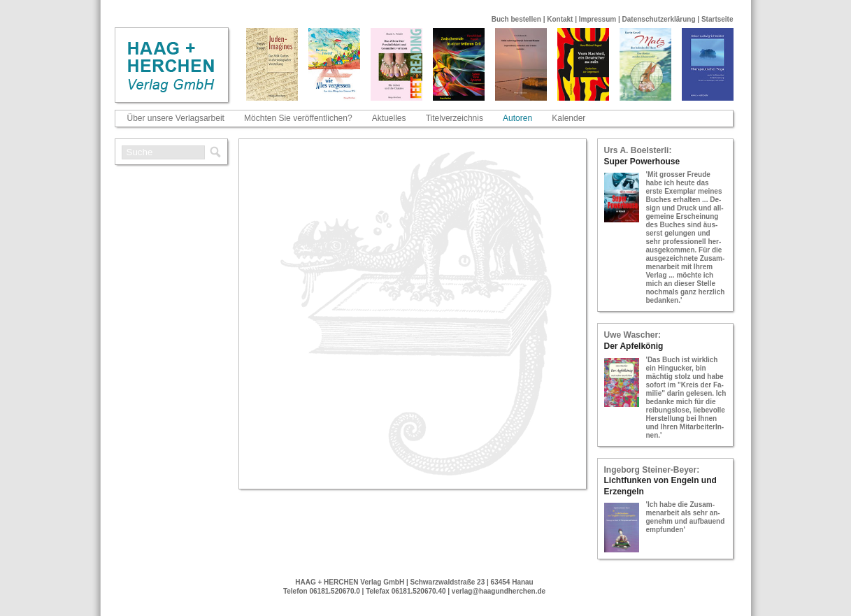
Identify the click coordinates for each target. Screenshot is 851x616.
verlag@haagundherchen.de (499, 591)
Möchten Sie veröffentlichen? (298, 118)
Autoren (517, 118)
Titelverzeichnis (455, 118)
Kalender (568, 118)
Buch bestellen (516, 19)
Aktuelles (389, 118)
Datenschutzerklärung (659, 19)
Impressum (598, 19)
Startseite (717, 19)
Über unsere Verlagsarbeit (176, 118)
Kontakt (560, 19)
